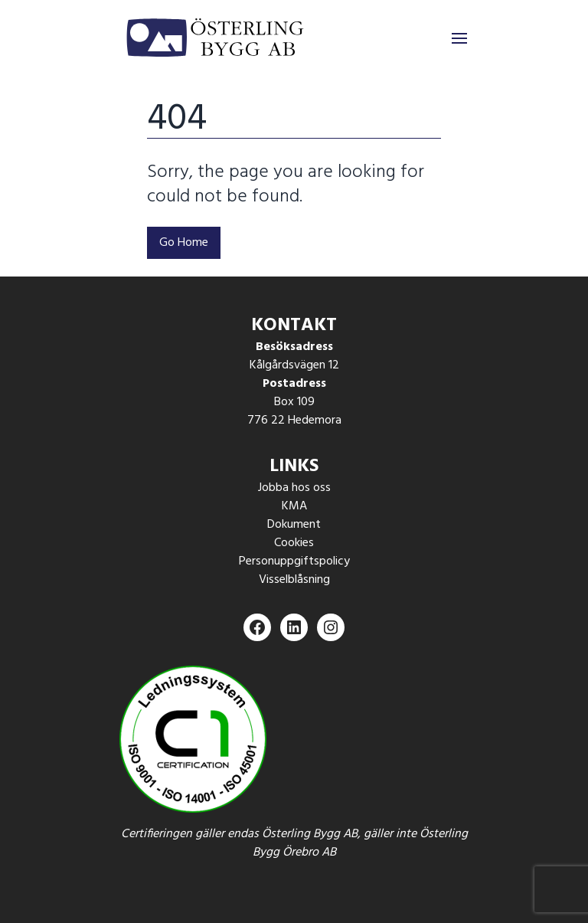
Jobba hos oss (294, 488)
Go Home (184, 243)
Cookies (294, 543)
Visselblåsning (294, 580)
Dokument (294, 525)
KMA (294, 506)
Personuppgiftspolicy (294, 561)
